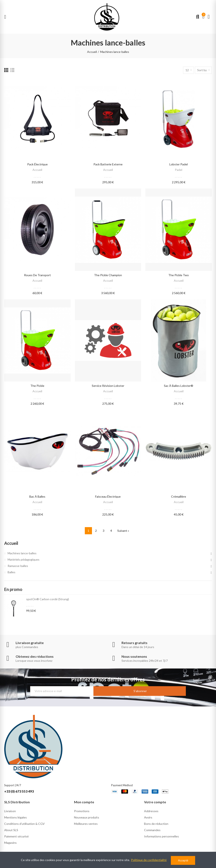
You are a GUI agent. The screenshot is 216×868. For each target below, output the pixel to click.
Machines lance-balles (22, 553)
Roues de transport (37, 275)
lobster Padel (179, 164)
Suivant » (123, 531)
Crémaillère (179, 496)
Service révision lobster (108, 386)
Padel (179, 170)
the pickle (37, 386)
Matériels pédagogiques (24, 559)
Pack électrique (37, 164)
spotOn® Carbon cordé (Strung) (48, 599)
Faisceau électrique (108, 496)
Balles (11, 572)
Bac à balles (37, 496)
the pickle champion (108, 275)
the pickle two (179, 275)
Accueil (37, 170)
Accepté (183, 860)
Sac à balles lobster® (179, 386)
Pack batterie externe (108, 164)
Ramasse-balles (18, 566)
